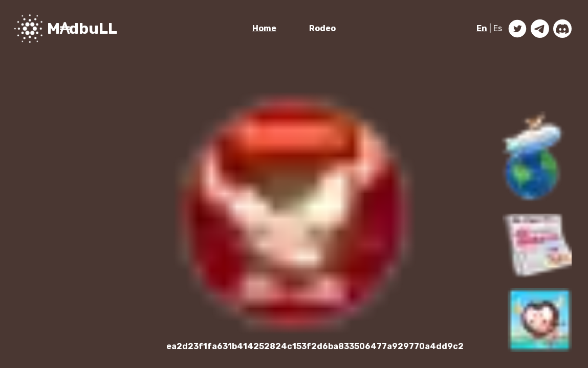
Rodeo (322, 28)
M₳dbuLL (82, 29)
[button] (533, 157)
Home (264, 28)
